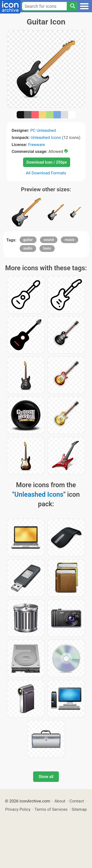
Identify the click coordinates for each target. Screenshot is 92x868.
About (60, 801)
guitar (28, 240)
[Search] (72, 6)
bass (47, 248)
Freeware (37, 145)
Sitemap (79, 809)
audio (28, 248)
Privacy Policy (18, 809)
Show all (46, 777)
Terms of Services (51, 809)
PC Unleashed (43, 130)
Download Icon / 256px (47, 162)
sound (49, 240)
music (70, 240)
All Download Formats (46, 173)
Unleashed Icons (46, 137)
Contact (77, 801)
